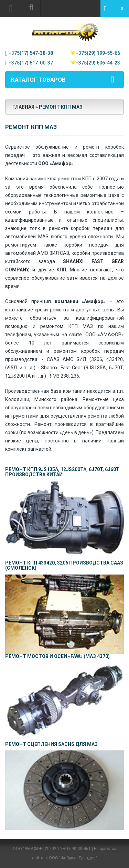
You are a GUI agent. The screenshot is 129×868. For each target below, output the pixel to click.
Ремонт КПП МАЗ (61, 107)
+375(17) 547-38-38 (31, 53)
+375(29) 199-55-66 (98, 53)
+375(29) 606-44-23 (98, 63)
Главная (23, 107)
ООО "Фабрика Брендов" (73, 858)
